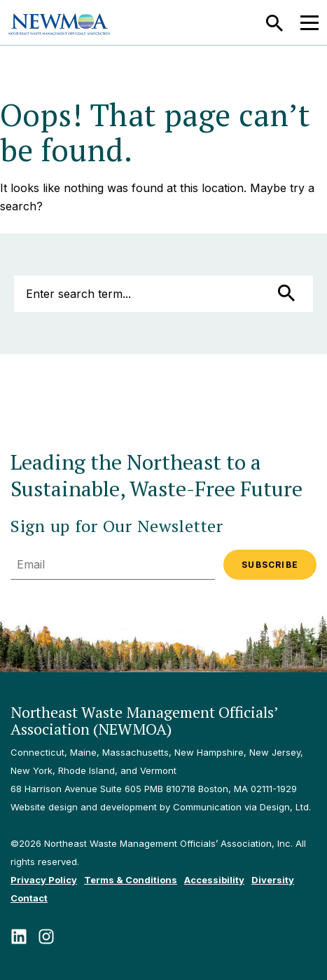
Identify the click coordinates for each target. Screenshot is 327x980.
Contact (29, 898)
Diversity (273, 880)
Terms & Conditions (131, 880)
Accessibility (214, 880)
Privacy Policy (44, 880)
